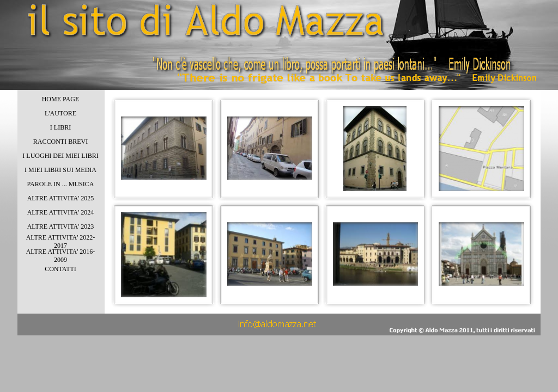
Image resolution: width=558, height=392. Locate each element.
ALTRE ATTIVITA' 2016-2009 (61, 256)
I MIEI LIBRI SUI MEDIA (60, 170)
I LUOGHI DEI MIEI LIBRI (60, 156)
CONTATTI (60, 269)
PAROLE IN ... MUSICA (61, 184)
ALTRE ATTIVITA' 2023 (61, 226)
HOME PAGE (61, 99)
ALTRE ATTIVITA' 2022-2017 (61, 241)
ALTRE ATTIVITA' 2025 (61, 198)
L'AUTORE (60, 113)
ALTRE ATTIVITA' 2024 (61, 212)
